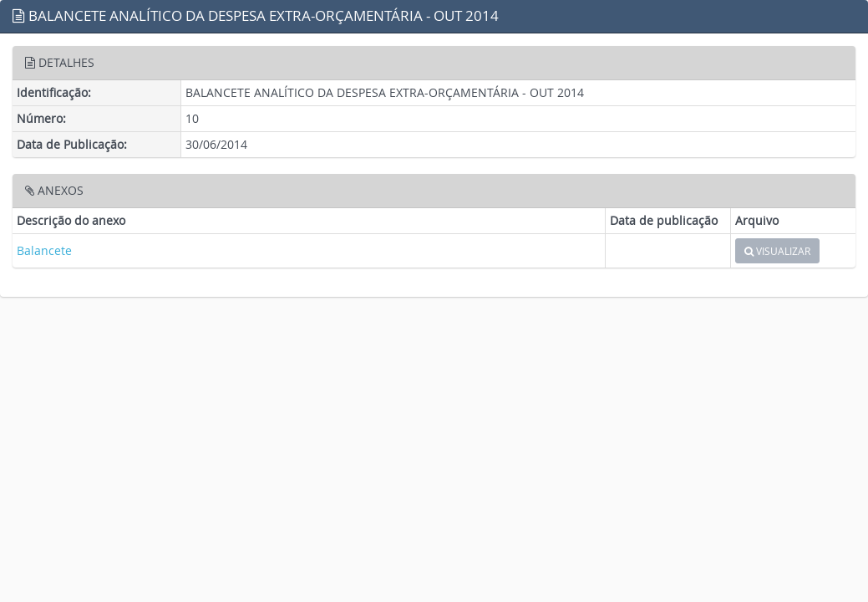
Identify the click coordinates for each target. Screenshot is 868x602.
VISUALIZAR (777, 251)
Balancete (44, 250)
